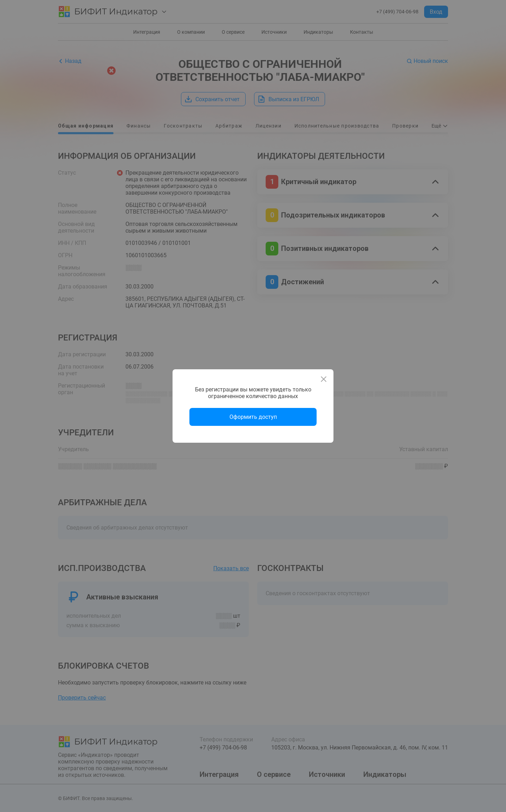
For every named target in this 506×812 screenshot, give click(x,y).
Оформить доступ (253, 417)
